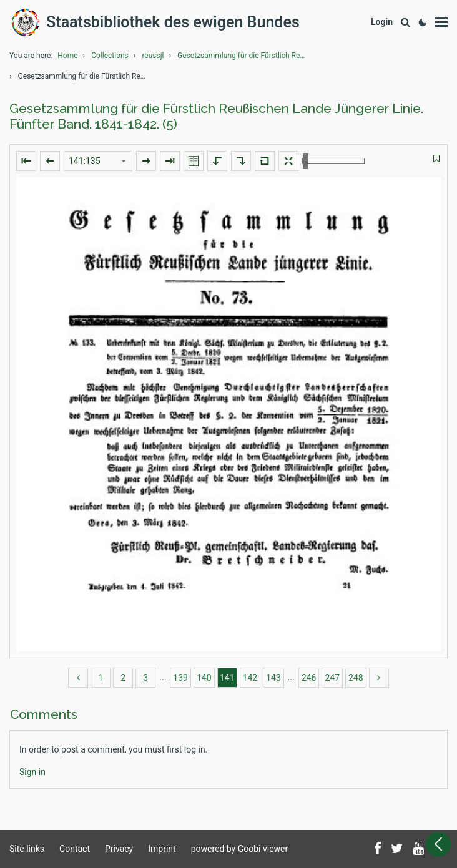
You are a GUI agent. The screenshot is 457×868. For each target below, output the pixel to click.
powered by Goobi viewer (240, 849)
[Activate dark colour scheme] (423, 22)
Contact (75, 849)
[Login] (382, 22)
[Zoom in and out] (333, 161)
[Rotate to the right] (241, 161)
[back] (78, 678)
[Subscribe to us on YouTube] (418, 849)
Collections (110, 56)
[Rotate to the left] (217, 161)
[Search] (405, 23)
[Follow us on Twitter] (397, 849)
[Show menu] (441, 22)
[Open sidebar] (438, 844)
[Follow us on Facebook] (378, 849)
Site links (27, 849)
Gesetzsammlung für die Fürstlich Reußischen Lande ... (243, 56)
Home (67, 56)
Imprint (162, 849)
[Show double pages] (194, 161)
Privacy (119, 849)
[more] (379, 678)
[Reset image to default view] (265, 161)
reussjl (153, 56)
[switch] (436, 159)
